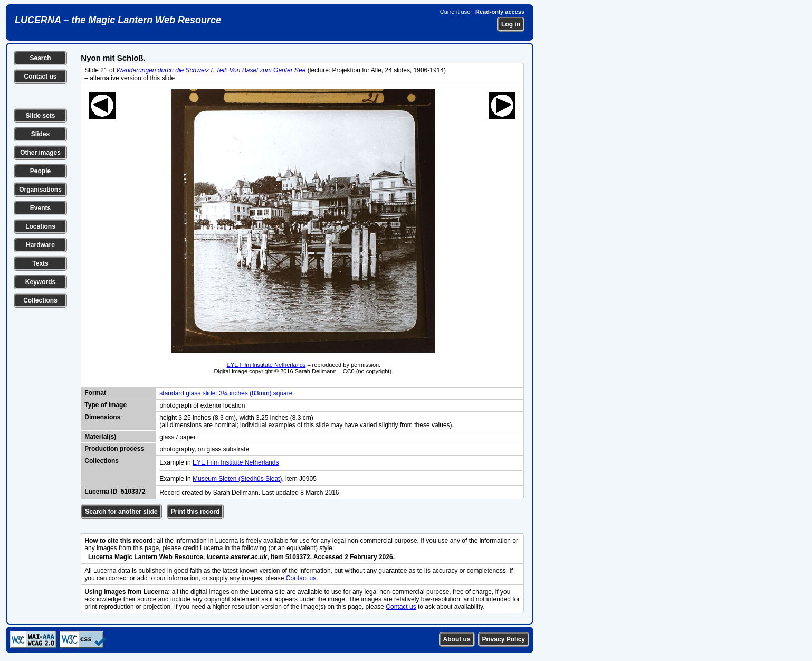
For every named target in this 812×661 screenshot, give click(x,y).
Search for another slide (121, 512)
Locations (40, 226)
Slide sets (40, 116)
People (40, 171)
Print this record (195, 512)
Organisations (40, 190)
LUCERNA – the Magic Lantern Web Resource (118, 20)
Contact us (40, 77)
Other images (40, 153)
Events (40, 208)
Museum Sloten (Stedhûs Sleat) (237, 479)
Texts (40, 263)
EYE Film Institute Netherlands (266, 365)
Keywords (40, 282)
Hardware (40, 245)
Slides (40, 134)
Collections (40, 300)
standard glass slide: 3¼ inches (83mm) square (226, 393)
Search (40, 58)
